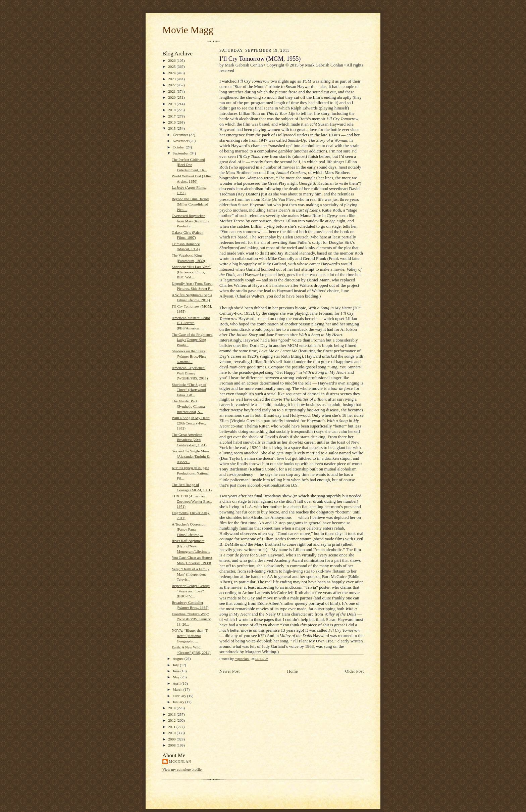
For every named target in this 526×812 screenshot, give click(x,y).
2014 (172, 708)
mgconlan (180, 761)
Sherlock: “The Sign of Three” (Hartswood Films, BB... (189, 390)
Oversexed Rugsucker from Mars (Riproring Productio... (191, 221)
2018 (172, 110)
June (177, 671)
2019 (172, 104)
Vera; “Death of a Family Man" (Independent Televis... (191, 574)
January (179, 702)
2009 (172, 739)
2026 (172, 60)
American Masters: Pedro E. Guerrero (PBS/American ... (191, 323)
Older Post (354, 671)
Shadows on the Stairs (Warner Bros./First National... (189, 356)
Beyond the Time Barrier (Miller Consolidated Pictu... (190, 204)
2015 (172, 128)
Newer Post (229, 671)
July (176, 665)
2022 (172, 85)
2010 (172, 733)
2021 (172, 91)
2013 (172, 714)
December (181, 135)
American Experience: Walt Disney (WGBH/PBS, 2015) (190, 373)
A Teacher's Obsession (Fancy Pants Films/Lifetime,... (189, 529)
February (180, 696)
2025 (172, 66)
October (179, 147)
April (177, 683)
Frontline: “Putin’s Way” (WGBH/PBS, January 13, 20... (191, 619)
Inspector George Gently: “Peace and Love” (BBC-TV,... (191, 591)
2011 (172, 727)
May (177, 677)
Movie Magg (188, 30)
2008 (172, 745)
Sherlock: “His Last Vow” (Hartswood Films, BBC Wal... (191, 272)
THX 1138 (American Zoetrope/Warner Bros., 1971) (192, 501)
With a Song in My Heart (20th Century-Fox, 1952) (191, 423)
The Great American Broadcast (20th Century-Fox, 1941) (189, 440)
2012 (172, 720)
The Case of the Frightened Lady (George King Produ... (192, 340)
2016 (172, 122)
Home (293, 671)
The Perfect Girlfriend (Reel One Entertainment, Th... (189, 165)
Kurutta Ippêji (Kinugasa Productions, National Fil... (191, 473)
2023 (172, 79)
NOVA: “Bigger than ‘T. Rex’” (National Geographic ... (190, 636)
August (179, 659)
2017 (172, 116)
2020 (172, 97)
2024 (172, 73)
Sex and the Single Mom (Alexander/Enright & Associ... (191, 456)
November (181, 141)
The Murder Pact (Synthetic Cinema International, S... (188, 406)
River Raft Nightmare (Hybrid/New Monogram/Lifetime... (191, 546)
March (178, 689)
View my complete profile (182, 769)
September (181, 153)
